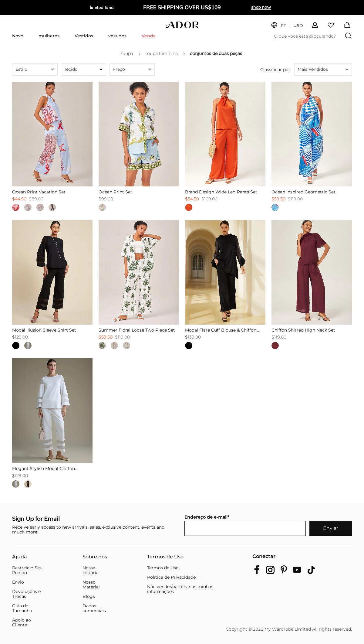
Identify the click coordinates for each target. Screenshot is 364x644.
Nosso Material (91, 584)
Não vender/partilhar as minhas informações (180, 589)
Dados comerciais (94, 608)
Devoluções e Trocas (26, 594)
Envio (18, 582)
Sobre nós (95, 557)
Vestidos (84, 36)
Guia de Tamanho (22, 608)
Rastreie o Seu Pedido (27, 570)
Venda (149, 36)
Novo (18, 36)
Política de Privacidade (171, 577)
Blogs (89, 596)
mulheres (49, 36)
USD (298, 26)
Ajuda (20, 557)
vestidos (117, 36)
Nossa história (91, 570)
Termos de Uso (165, 557)
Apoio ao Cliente (22, 622)
